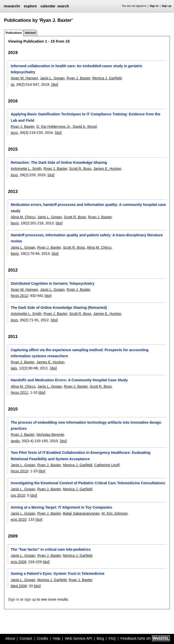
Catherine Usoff (107, 465)
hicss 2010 (19, 471)
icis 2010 (18, 495)
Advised (30, 33)
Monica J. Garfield (107, 78)
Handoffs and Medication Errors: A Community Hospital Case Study (69, 380)
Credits (42, 638)
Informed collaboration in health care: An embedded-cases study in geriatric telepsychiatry (77, 69)
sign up (30, 599)
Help (57, 638)
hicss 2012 (19, 296)
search (63, 6)
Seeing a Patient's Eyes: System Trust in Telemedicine (57, 574)
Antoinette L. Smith (26, 169)
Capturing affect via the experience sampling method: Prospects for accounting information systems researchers (80, 353)
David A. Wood (85, 127)
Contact (26, 638)
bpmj (15, 223)
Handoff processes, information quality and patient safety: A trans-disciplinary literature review (87, 238)
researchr (12, 6)
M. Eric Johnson (115, 513)
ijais (14, 368)
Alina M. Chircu (23, 217)
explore (30, 6)
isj (12, 84)
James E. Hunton (107, 169)
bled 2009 (19, 586)
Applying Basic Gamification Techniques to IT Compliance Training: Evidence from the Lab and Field (85, 117)
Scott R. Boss (80, 169)
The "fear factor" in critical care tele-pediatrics (51, 549)
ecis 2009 (18, 562)
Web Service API (78, 638)
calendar (48, 6)
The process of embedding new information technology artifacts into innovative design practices (86, 425)
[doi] (55, 84)
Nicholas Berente (50, 435)
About (10, 638)
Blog (100, 638)
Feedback (128, 638)
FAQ (112, 638)
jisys (14, 133)
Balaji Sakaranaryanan (81, 513)
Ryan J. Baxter (78, 78)
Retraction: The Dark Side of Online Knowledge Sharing (59, 163)
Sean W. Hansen (24, 78)
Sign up (167, 6)
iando (15, 441)
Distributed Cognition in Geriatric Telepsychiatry (52, 283)
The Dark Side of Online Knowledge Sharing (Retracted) (59, 308)
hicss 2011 (19, 392)
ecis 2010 (18, 520)
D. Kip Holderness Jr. (53, 127)
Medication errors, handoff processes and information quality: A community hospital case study (88, 208)
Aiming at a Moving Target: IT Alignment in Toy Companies (61, 507)
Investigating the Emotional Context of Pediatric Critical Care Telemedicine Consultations (88, 483)
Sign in (154, 6)
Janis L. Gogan (52, 78)
